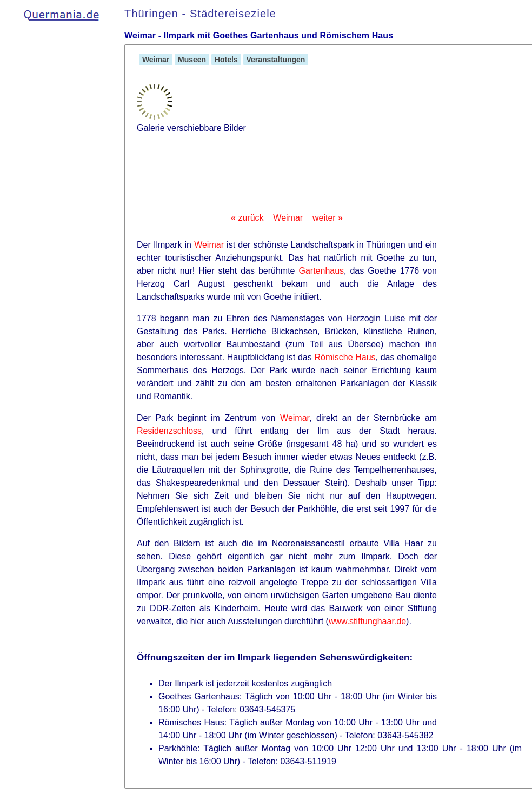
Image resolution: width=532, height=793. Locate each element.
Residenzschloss (169, 431)
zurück (247, 218)
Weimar (156, 60)
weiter (328, 218)
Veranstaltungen (276, 60)
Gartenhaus (321, 271)
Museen (192, 60)
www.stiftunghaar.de (367, 621)
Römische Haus (345, 357)
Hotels (226, 60)
